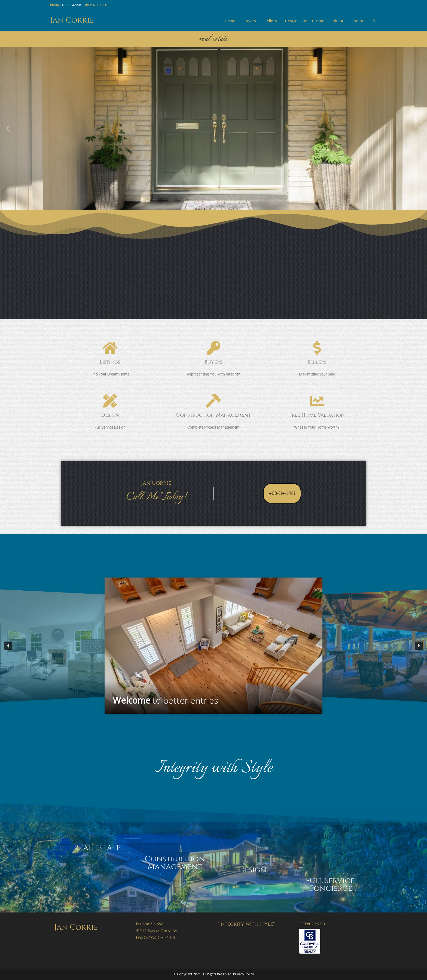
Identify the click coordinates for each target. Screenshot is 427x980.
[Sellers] (317, 348)
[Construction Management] (213, 401)
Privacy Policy (243, 974)
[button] (8, 129)
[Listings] (110, 348)
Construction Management (213, 415)
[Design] (110, 401)
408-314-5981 (72, 5)
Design (110, 415)
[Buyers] (213, 348)
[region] (213, 646)
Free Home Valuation (317, 415)
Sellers (317, 362)
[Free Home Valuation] (317, 401)
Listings (110, 362)
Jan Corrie (72, 20)
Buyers (213, 362)
